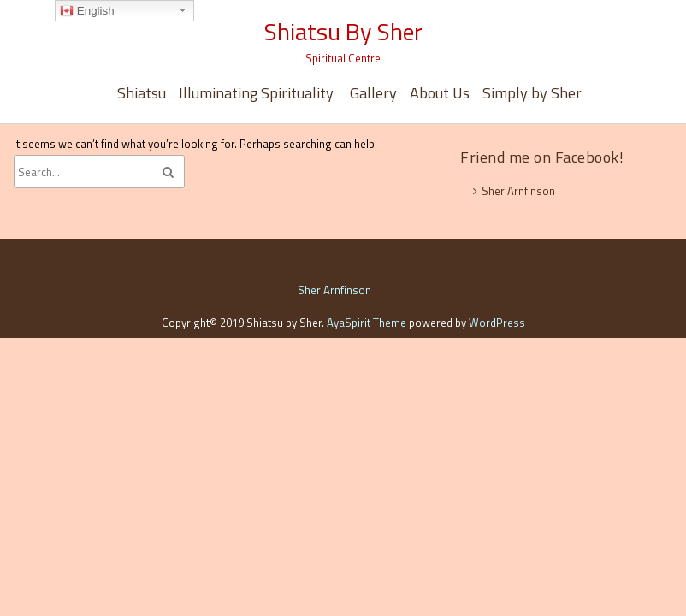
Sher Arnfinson (518, 191)
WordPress (497, 323)
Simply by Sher (532, 93)
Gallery (373, 93)
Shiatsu (142, 93)
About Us (440, 93)
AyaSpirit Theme (367, 323)
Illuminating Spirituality (258, 93)
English (87, 11)
